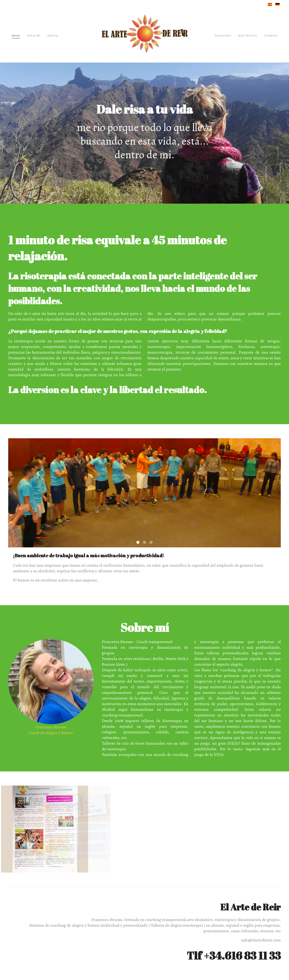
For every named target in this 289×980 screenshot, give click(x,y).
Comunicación (151, 542)
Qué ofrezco (247, 35)
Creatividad (144, 542)
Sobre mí (34, 35)
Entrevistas (223, 35)
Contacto (271, 35)
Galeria (53, 35)
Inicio (16, 35)
